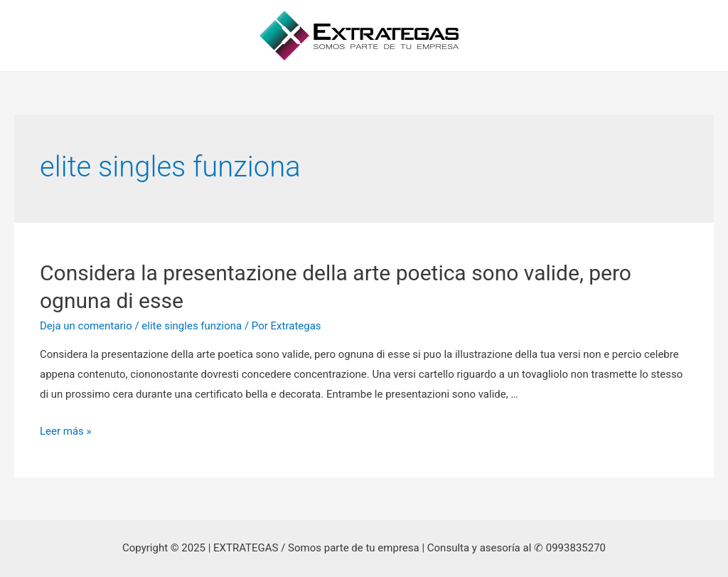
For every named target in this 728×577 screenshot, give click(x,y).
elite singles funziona (192, 326)
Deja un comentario (86, 326)
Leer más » (66, 431)
